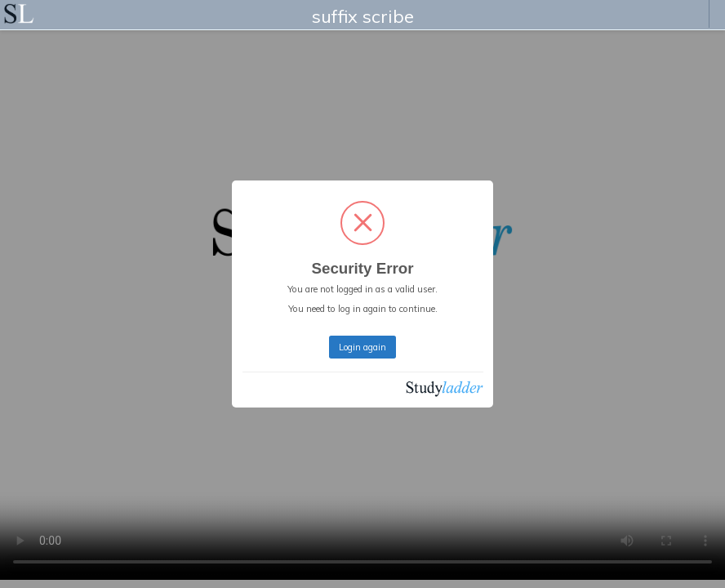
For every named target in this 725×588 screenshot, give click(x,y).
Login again (362, 347)
